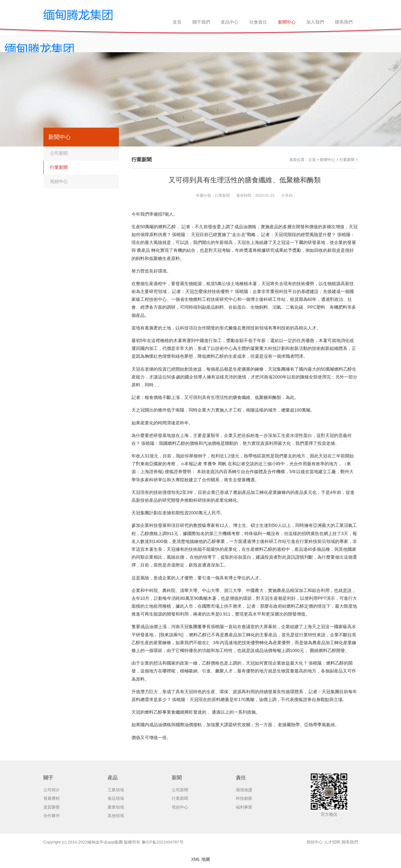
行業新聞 (347, 160)
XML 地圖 (200, 859)
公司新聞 (59, 153)
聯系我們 (350, 842)
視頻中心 (59, 181)
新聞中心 (327, 160)
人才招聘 (332, 842)
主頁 (312, 160)
